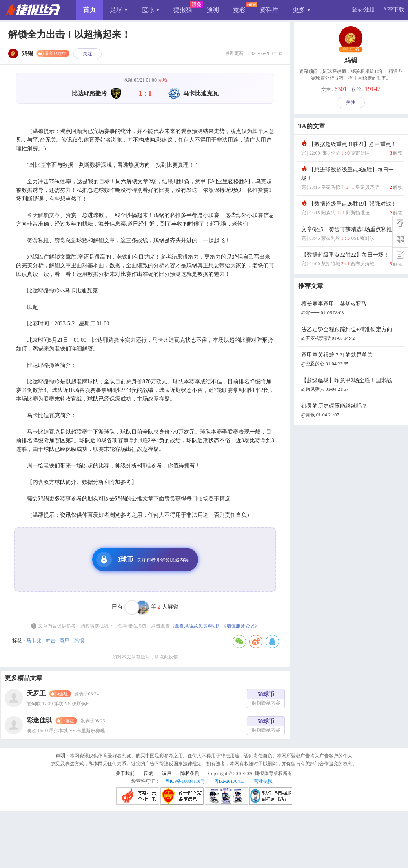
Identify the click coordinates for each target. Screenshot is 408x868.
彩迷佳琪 (39, 720)
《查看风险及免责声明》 (196, 626)
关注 (87, 54)
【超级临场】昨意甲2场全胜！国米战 (352, 386)
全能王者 (351, 49)
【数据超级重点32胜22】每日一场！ (352, 260)
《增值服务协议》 (240, 626)
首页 (89, 10)
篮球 (150, 10)
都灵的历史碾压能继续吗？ (352, 411)
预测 (213, 10)
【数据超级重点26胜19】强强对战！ (352, 209)
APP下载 (393, 10)
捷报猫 (183, 10)
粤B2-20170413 (229, 781)
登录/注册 (363, 10)
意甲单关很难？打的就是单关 (352, 360)
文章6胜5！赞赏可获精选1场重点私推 (352, 234)
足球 (119, 10)
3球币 (142, 560)
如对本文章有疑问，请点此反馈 (145, 657)
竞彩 (239, 10)
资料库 (269, 10)
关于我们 (125, 773)
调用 (167, 773)
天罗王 (36, 693)
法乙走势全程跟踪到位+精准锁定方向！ (352, 335)
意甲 (65, 641)
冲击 (51, 641)
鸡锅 (79, 641)
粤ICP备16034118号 (185, 781)
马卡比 (34, 641)
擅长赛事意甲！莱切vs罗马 (352, 309)
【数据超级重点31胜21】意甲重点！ (352, 149)
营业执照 (263, 781)
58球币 (266, 699)
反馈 (148, 773)
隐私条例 (190, 773)
